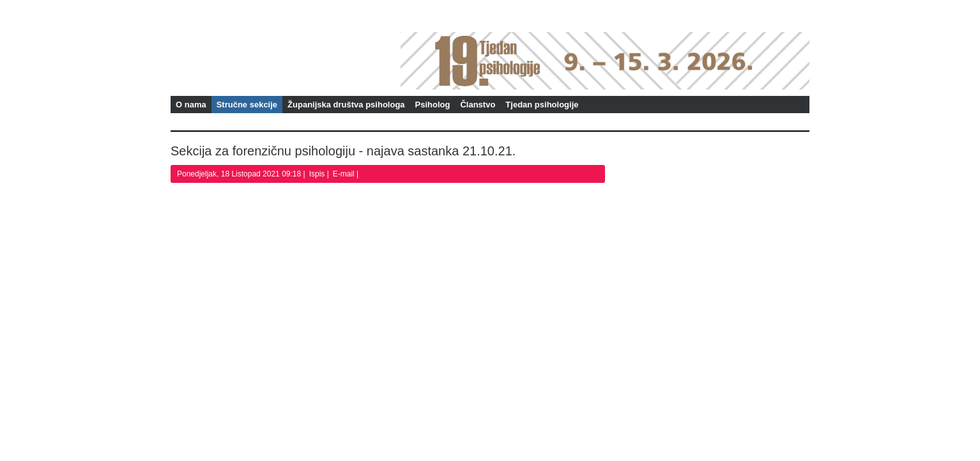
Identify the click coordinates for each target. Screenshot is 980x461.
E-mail (345, 174)
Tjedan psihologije (542, 105)
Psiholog (433, 105)
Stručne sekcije (247, 105)
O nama (191, 105)
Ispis (318, 174)
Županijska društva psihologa (346, 105)
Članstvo (478, 105)
